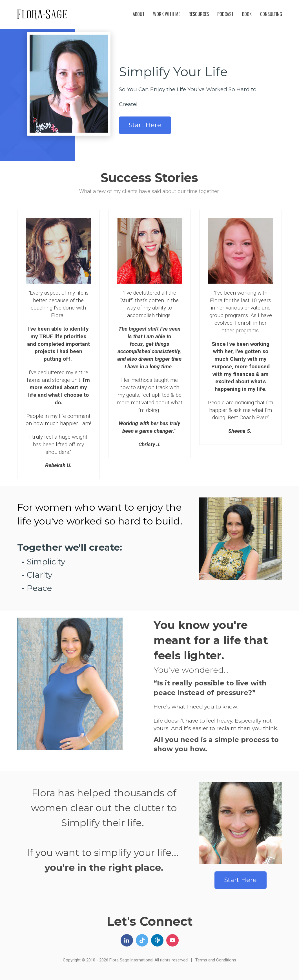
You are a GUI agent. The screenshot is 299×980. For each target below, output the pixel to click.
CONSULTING (271, 14)
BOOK (247, 14)
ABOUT (139, 14)
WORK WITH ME (167, 14)
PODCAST (225, 14)
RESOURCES (199, 14)
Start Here (145, 125)
